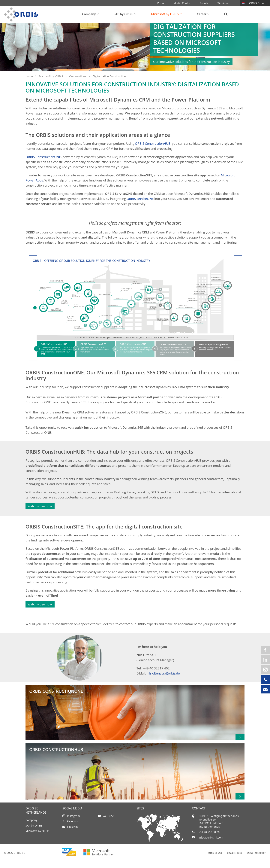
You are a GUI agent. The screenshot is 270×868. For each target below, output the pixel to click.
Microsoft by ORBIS (51, 85)
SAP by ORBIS (34, 834)
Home (30, 85)
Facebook (73, 830)
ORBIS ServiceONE (140, 207)
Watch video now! (40, 514)
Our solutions (78, 85)
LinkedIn (72, 835)
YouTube (108, 824)
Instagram (73, 824)
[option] (135, 51)
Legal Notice (235, 861)
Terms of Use (214, 861)
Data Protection (257, 861)
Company (31, 828)
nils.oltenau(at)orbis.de (163, 682)
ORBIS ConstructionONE (43, 165)
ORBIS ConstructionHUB (153, 152)
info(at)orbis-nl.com (211, 846)
